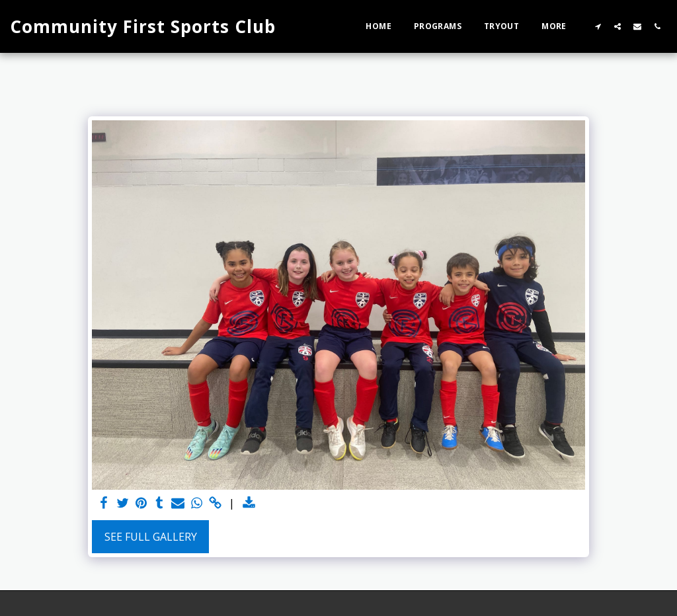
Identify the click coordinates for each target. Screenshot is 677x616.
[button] (598, 26)
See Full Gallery (151, 537)
